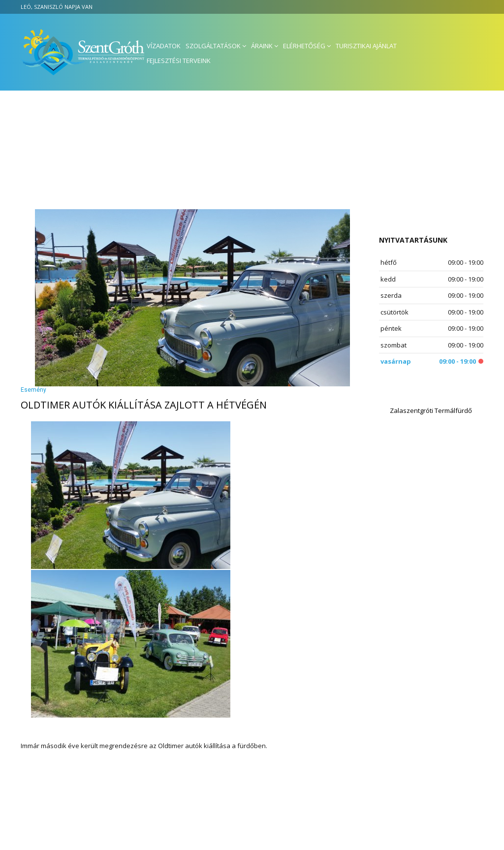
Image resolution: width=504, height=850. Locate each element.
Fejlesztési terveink (179, 61)
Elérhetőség (304, 46)
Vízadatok (164, 46)
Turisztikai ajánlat (366, 46)
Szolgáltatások (213, 46)
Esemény (33, 390)
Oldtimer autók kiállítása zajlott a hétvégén (144, 405)
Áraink (262, 46)
